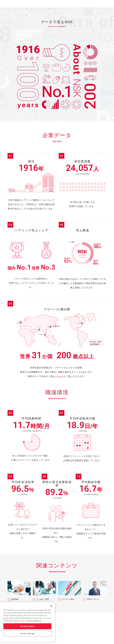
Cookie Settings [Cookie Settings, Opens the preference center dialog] (27, 633)
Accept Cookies (27, 626)
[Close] (51, 606)
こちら (58, 376)
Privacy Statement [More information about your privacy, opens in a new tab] (34, 621)
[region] (27, 622)
